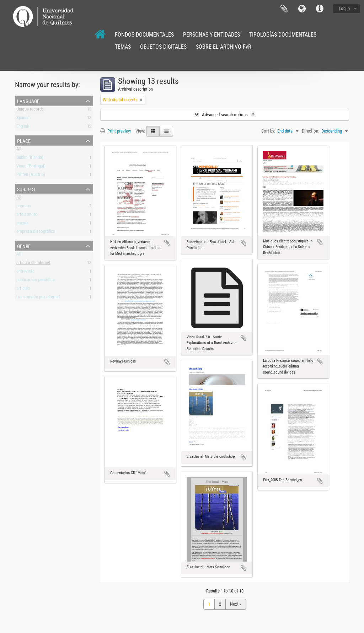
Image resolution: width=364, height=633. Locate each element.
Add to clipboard (167, 243)
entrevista (25, 272)
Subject (26, 189)
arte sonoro (27, 216)
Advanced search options (225, 115)
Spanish (23, 119)
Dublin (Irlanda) (30, 159)
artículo (23, 289)
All (19, 150)
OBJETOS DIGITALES (163, 47)
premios (24, 207)
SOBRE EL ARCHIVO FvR (224, 47)
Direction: (311, 131)
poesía (22, 224)
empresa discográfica (36, 233)
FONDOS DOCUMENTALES (144, 35)
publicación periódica (36, 281)
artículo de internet (33, 264)
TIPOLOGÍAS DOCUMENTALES (283, 35)
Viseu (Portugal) (31, 167)
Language (302, 9)
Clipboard (284, 9)
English (23, 127)
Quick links (320, 9)
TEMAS (123, 47)
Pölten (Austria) (31, 176)
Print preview (116, 131)
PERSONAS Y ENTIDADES (212, 35)
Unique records (30, 110)
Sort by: (268, 131)
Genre (24, 246)
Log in (344, 8)
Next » (236, 604)
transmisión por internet (38, 298)
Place (24, 140)
